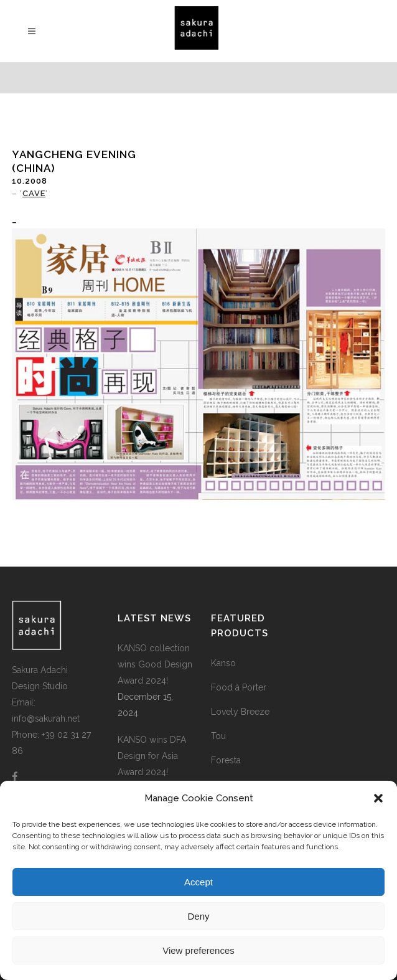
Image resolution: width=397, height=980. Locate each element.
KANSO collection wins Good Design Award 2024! (155, 664)
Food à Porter (239, 687)
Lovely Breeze (240, 712)
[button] (378, 798)
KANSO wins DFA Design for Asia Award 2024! (152, 756)
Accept (198, 882)
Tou (218, 736)
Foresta (226, 760)
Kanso (223, 663)
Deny (198, 916)
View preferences (198, 950)
